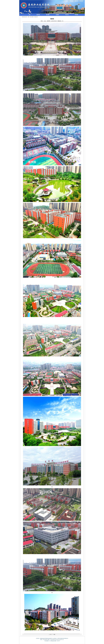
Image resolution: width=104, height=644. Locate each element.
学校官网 (76, 15)
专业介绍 (67, 15)
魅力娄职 (48, 15)
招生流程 (71, 1)
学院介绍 (77, 1)
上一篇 (50, 634)
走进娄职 (57, 15)
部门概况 (66, 1)
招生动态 (38, 15)
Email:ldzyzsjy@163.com (59, 640)
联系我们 (82, 1)
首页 (29, 15)
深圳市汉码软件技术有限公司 (63, 638)
